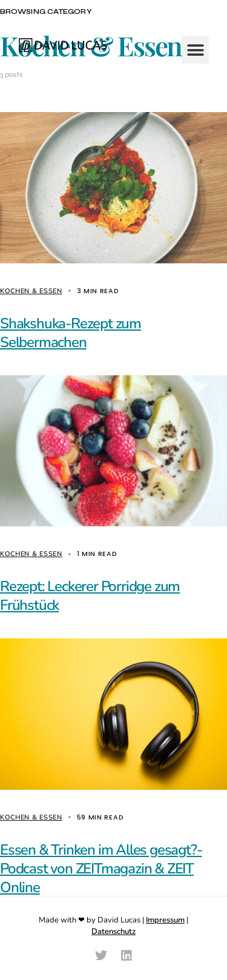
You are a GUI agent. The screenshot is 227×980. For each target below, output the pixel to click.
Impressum (165, 920)
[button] (195, 50)
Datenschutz (113, 932)
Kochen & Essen (31, 291)
